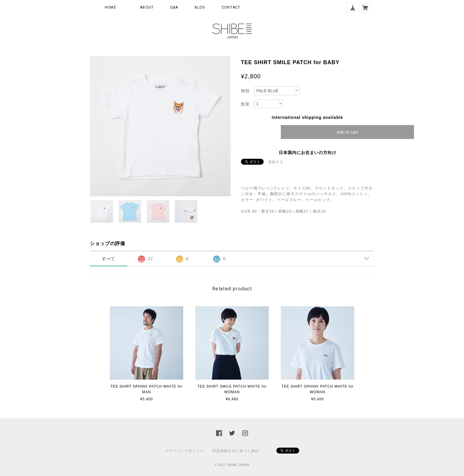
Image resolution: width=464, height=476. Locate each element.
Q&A (174, 7)
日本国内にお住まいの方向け (308, 153)
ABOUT (147, 7)
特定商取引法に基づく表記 (236, 451)
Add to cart (348, 132)
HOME (111, 7)
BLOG (200, 7)
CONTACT (231, 7)
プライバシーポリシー (184, 451)
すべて (108, 259)
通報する (276, 162)
